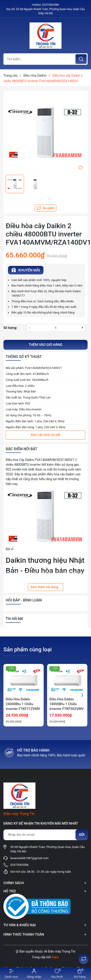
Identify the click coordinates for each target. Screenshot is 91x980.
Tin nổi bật (14, 619)
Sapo (55, 957)
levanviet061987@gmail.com (29, 858)
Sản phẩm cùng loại (28, 650)
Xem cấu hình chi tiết (45, 435)
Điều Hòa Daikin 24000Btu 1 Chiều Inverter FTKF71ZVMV (23, 704)
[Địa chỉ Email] (45, 835)
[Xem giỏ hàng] (80, 974)
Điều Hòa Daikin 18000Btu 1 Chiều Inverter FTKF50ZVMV (67, 704)
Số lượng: (10, 328)
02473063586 (51, 5)
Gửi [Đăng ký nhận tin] (82, 835)
